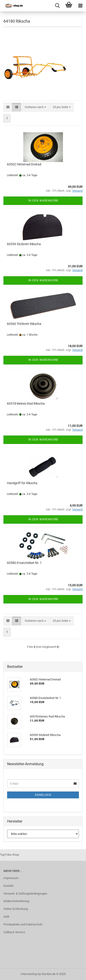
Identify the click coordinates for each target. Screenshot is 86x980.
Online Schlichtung (16, 909)
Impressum (11, 878)
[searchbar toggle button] (57, 6)
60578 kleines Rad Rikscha (26, 404)
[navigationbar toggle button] (80, 6)
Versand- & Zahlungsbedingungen (25, 894)
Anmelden (43, 795)
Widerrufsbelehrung (16, 901)
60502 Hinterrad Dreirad (24, 164)
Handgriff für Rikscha (22, 483)
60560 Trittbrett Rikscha (24, 324)
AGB (6, 917)
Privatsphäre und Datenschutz (23, 924)
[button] (8, 107)
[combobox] (35, 107)
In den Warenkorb (43, 201)
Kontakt (8, 886)
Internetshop (29, 974)
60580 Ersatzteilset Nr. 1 (24, 563)
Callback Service (14, 932)
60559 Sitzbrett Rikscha (24, 244)
